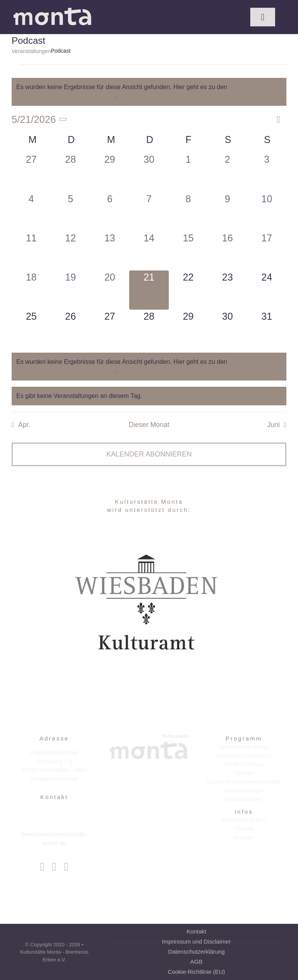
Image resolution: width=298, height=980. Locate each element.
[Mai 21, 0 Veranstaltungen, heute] (149, 290)
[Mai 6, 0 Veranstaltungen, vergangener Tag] (110, 212)
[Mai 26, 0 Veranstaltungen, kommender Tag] (70, 329)
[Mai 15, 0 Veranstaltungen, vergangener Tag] (188, 251)
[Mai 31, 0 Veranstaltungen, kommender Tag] (267, 329)
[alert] (149, 92)
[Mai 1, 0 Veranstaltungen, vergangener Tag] (188, 172)
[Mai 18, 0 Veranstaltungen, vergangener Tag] (31, 290)
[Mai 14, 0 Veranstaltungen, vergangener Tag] (149, 251)
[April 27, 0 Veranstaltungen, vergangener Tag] (31, 172)
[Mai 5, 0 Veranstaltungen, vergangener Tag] (70, 212)
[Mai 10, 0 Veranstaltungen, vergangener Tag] (267, 212)
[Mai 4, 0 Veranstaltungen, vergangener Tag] (31, 212)
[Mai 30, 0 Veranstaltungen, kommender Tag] (228, 329)
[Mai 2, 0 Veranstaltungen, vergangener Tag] (228, 172)
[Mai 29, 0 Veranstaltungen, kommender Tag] (188, 329)
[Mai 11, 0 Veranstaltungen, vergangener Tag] (31, 251)
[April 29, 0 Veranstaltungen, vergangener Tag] (110, 172)
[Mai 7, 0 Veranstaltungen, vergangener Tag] (149, 212)
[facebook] (42, 867)
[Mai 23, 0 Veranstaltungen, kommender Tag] (228, 290)
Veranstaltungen (31, 51)
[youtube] (66, 867)
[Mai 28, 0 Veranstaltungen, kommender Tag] (149, 329)
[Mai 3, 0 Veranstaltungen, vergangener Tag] (267, 172)
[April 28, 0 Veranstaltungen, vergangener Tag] (70, 172)
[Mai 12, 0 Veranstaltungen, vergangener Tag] (70, 251)
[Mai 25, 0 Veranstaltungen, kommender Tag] (31, 329)
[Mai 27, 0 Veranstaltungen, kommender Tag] (110, 329)
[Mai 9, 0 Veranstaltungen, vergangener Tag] (228, 212)
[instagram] (54, 867)
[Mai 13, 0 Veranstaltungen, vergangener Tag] (110, 251)
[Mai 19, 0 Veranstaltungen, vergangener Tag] (70, 290)
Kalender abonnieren (149, 454)
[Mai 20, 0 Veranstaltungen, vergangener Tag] (110, 290)
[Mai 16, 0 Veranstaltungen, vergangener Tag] (228, 251)
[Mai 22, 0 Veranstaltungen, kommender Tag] (188, 290)
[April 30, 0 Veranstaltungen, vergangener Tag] (149, 172)
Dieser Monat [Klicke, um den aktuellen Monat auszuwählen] (149, 425)
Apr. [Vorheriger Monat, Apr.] (24, 425)
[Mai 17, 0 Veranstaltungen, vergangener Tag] (267, 251)
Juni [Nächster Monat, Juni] (274, 425)
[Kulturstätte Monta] (52, 11)
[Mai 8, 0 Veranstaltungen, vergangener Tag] (188, 212)
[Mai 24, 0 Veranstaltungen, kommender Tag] (267, 290)
